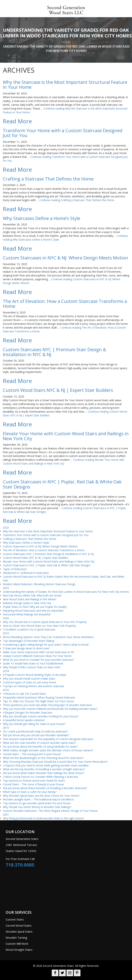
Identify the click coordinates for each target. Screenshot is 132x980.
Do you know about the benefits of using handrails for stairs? (40, 747)
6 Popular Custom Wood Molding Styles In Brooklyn (35, 675)
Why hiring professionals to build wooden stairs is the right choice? (43, 818)
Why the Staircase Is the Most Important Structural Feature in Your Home (48, 531)
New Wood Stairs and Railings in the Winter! (30, 599)
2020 (6, 618)
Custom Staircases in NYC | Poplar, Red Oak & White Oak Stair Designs (47, 565)
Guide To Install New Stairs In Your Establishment (33, 663)
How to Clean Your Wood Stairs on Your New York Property (39, 626)
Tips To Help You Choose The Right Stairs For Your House (38, 701)
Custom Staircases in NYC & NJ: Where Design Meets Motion (40, 546)
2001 (6, 814)
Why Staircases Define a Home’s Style (26, 543)
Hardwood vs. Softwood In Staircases (26, 573)
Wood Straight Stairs (19, 950)
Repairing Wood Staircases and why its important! (33, 611)
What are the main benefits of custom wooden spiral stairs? (39, 743)
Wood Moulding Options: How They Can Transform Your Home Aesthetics (48, 637)
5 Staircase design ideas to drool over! (26, 648)
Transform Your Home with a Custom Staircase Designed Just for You (46, 535)
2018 (6, 671)
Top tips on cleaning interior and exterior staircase (34, 686)
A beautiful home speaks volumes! (24, 720)
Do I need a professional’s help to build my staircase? (35, 731)
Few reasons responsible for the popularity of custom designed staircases (48, 739)
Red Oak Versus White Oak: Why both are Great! (32, 595)
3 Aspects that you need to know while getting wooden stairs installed (46, 765)
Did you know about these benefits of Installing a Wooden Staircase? (45, 788)
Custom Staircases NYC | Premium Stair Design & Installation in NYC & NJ (48, 554)
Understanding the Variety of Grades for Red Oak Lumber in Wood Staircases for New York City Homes (66, 592)
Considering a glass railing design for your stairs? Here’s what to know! (46, 645)
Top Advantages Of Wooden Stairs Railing (28, 641)
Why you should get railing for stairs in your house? (34, 724)
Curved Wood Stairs (19, 925)
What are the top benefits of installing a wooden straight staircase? (44, 769)
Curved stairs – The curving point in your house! (32, 754)
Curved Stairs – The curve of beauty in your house (33, 784)
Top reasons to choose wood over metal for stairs (34, 781)
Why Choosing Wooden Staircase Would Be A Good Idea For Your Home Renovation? (55, 762)
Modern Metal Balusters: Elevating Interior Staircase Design (39, 584)
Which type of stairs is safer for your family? (30, 792)
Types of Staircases (15, 569)
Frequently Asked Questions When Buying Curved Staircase (39, 697)
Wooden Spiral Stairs (19, 931)
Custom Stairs (15, 919)
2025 (6, 527)
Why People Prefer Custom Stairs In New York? (32, 667)
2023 (6, 588)
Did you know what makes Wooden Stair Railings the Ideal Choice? (44, 773)
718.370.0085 (20, 865)
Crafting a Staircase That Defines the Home (30, 539)
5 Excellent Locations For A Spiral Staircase (29, 629)
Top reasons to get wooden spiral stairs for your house (37, 803)
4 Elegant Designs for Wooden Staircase (27, 713)
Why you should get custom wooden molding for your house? (41, 716)
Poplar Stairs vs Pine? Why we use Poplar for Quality (35, 607)
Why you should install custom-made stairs (29, 679)
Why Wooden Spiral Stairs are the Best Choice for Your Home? (41, 796)
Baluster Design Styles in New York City (27, 603)
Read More (17, 121)
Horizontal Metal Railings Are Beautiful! (27, 614)
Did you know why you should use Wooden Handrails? (36, 735)
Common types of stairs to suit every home (30, 682)
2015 (6, 728)
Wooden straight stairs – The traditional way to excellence (38, 799)
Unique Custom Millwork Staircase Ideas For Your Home (37, 656)
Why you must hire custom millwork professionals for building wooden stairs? (50, 709)
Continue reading (77, 200)
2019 (6, 633)
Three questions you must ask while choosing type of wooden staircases (47, 705)
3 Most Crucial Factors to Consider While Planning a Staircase (40, 777)
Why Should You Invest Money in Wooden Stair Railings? (37, 807)
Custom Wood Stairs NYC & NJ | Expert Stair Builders (36, 558)
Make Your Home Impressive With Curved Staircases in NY (39, 652)
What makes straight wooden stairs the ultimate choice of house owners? (48, 750)
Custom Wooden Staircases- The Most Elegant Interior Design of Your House (50, 811)
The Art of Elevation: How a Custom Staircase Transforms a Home (44, 550)
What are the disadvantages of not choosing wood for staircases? (43, 758)
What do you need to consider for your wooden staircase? (38, 660)
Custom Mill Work (17, 944)
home (66, 42)
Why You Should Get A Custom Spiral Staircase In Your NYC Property (45, 622)
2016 (6, 690)
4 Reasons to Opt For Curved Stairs (24, 694)
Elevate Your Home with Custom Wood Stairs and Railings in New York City (49, 561)
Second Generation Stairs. (59, 966)
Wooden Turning (16, 938)
